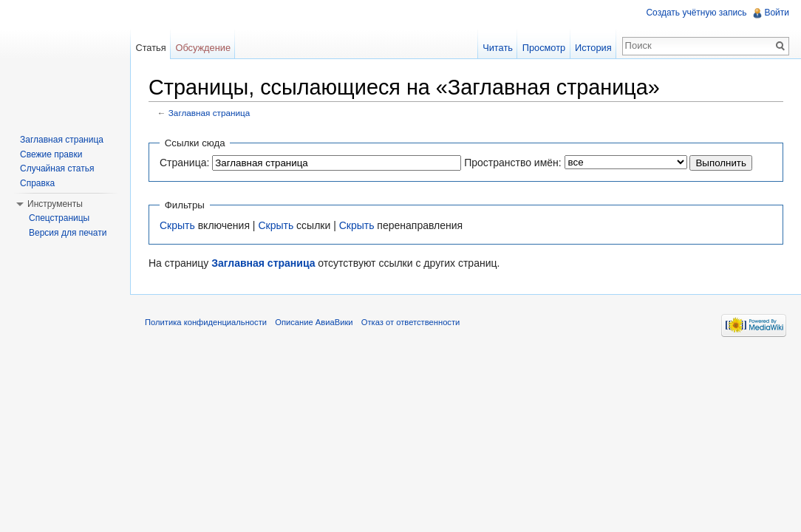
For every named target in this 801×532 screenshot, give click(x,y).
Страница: (184, 163)
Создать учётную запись (696, 13)
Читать (498, 48)
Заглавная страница (209, 113)
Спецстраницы (59, 218)
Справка (37, 183)
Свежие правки (51, 154)
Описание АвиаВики (314, 322)
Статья (150, 48)
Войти (777, 13)
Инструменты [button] (55, 204)
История (593, 48)
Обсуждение (203, 48)
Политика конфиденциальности (206, 322)
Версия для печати (68, 233)
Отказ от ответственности (411, 322)
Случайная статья (57, 168)
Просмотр (544, 48)
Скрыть (177, 225)
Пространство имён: (513, 163)
